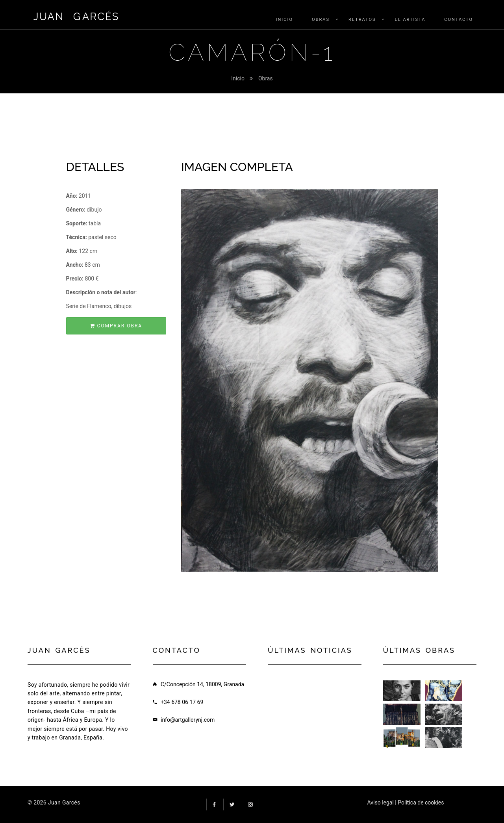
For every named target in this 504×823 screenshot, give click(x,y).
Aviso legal (381, 803)
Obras (266, 78)
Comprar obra (116, 326)
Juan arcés (76, 17)
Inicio (238, 78)
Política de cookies (421, 803)
